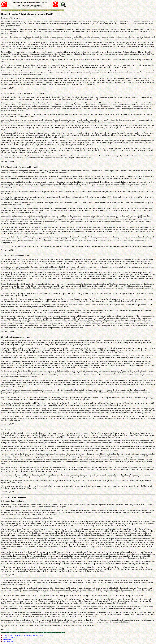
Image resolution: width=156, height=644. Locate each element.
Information (7, 639)
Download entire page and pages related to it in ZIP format (23, 635)
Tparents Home (8, 641)
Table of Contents (9, 637)
